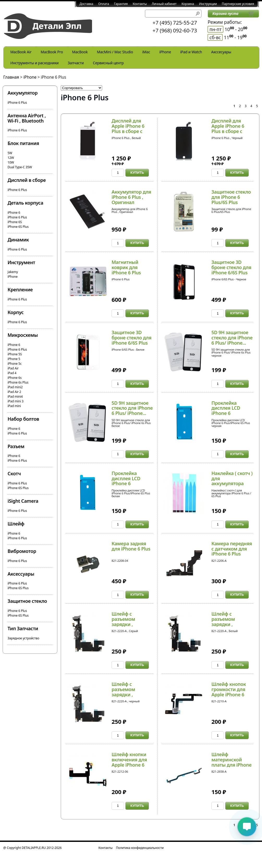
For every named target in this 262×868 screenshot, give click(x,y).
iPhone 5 (14, 359)
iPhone (165, 52)
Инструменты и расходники (35, 63)
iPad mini (14, 406)
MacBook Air (21, 52)
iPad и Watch (191, 52)
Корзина (188, 4)
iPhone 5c (15, 364)
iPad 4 (12, 373)
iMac (146, 52)
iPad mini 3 (16, 401)
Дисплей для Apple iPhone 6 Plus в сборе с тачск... (128, 128)
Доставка (86, 4)
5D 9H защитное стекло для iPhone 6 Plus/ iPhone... (232, 338)
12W (11, 158)
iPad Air (13, 368)
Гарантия (121, 4)
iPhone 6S (15, 222)
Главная (11, 77)
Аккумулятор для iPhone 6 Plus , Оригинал (131, 197)
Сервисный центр (108, 63)
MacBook (80, 52)
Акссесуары (221, 52)
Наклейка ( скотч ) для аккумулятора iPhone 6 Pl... (232, 481)
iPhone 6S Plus (18, 227)
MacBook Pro (52, 52)
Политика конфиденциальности (140, 848)
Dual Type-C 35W (20, 167)
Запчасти (76, 63)
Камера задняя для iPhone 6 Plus (131, 546)
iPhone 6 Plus (17, 103)
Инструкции (208, 4)
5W (10, 153)
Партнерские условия (238, 4)
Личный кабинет (164, 4)
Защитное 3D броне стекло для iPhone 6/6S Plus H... (231, 270)
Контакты (140, 4)
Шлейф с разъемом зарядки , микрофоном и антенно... (129, 624)
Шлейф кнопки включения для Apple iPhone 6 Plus (129, 762)
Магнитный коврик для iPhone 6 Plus (126, 267)
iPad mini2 (15, 387)
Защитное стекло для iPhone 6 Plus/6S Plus (231, 197)
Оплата (104, 4)
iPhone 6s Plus (18, 382)
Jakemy (13, 272)
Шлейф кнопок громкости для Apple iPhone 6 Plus (229, 692)
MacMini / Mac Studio (115, 52)
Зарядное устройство (23, 638)
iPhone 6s (15, 378)
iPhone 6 (14, 213)
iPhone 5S (15, 354)
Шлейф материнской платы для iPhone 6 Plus (231, 762)
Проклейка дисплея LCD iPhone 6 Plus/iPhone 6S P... (231, 411)
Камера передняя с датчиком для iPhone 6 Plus (232, 549)
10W (11, 162)
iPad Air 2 (14, 392)
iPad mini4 (15, 397)
